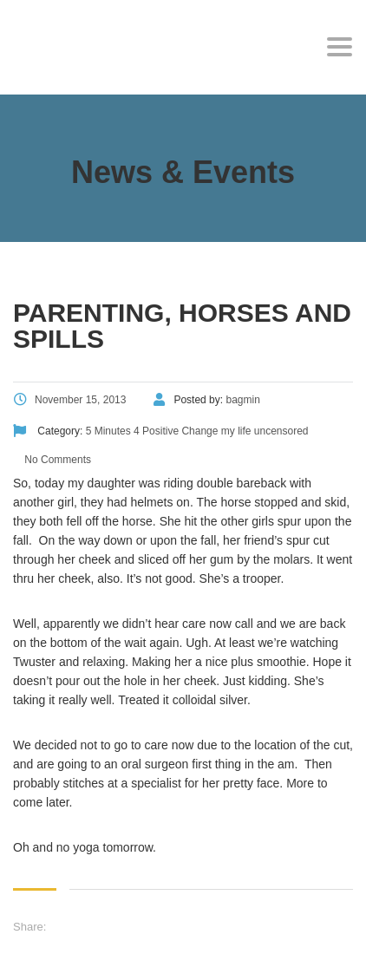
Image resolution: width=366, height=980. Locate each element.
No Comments (56, 460)
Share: (29, 927)
